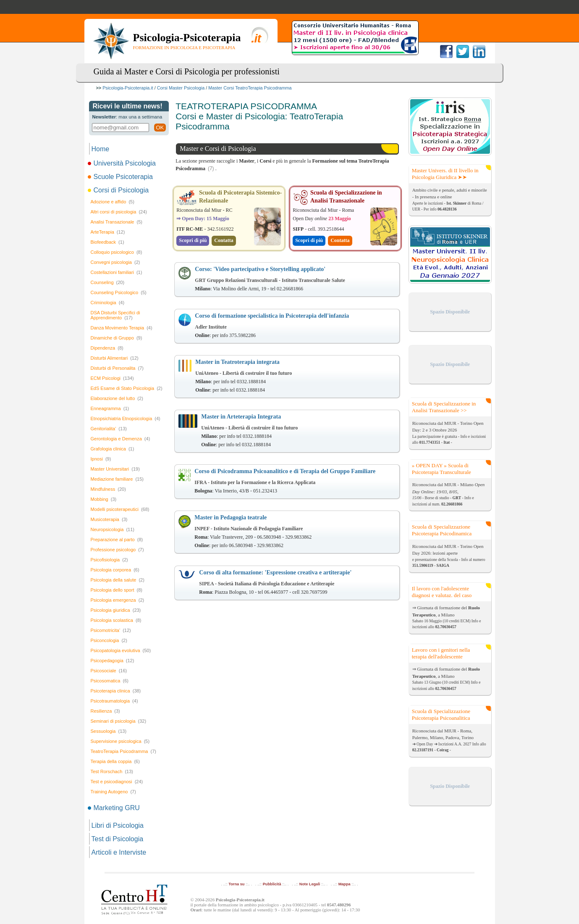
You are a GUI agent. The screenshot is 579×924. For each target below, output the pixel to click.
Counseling (108, 282)
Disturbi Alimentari (115, 358)
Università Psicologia (123, 163)
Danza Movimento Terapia (122, 328)
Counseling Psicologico (119, 292)
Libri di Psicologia (118, 825)
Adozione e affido (113, 202)
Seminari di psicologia (119, 721)
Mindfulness (108, 489)
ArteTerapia (108, 232)
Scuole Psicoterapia (121, 177)
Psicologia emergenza (118, 600)
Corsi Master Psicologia (181, 88)
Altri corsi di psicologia (119, 212)
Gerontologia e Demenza (121, 439)
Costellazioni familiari (117, 272)
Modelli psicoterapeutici (120, 509)
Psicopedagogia (113, 661)
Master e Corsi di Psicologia (218, 149)
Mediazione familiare (117, 479)
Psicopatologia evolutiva (121, 650)
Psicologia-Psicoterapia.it (128, 88)
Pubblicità (272, 884)
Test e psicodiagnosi (117, 782)
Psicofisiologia (109, 560)
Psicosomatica (110, 681)
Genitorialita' (109, 429)
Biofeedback (107, 242)
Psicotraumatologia (114, 701)
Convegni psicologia (115, 262)
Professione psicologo (117, 550)
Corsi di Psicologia (119, 190)
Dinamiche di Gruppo (117, 338)
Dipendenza (107, 348)
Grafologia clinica (113, 449)
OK (160, 128)
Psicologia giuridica (116, 610)
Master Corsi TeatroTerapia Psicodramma (250, 88)
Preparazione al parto (117, 540)
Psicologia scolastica (116, 620)
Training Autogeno (113, 792)
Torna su (236, 884)
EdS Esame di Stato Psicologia (127, 388)
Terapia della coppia (115, 761)
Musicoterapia (109, 519)
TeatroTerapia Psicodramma (123, 751)
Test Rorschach (112, 771)
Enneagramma (110, 408)
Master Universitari (115, 469)
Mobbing (104, 499)
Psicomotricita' (111, 630)
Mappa (345, 884)
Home (101, 149)
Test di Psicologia (118, 839)
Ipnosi (101, 459)
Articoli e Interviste (119, 852)
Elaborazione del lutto (117, 398)
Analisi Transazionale (117, 222)
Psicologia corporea (115, 570)
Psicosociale (109, 671)
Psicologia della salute (118, 580)
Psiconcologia (109, 640)
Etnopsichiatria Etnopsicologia (126, 419)
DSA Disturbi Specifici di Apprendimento (115, 315)
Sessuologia (109, 731)
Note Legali (310, 884)
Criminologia (108, 303)
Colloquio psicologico (117, 252)
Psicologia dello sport (117, 590)
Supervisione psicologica (120, 741)
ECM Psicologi (112, 378)
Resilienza (105, 711)
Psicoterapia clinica (116, 691)
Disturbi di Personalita (117, 368)
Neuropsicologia (113, 529)
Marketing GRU (114, 808)
